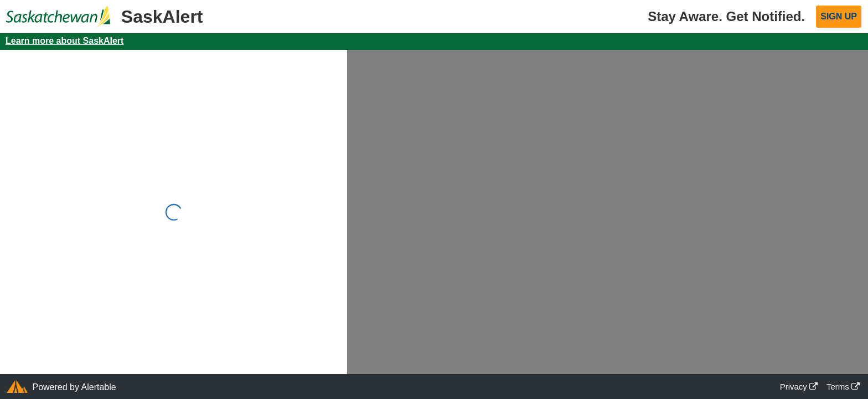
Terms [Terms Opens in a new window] (843, 387)
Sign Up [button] (839, 16)
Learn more (64, 41)
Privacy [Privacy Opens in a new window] (799, 387)
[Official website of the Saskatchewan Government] (55, 11)
